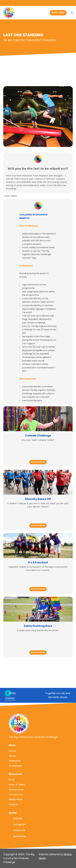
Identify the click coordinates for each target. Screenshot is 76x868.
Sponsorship (16, 789)
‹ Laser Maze (10, 196)
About (12, 756)
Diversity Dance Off (38, 499)
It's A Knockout (38, 562)
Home (12, 751)
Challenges (15, 766)
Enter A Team (17, 785)
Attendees (15, 761)
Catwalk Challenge (38, 435)
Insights (13, 804)
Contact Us (15, 794)
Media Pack (15, 799)
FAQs (12, 780)
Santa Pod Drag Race (38, 626)
